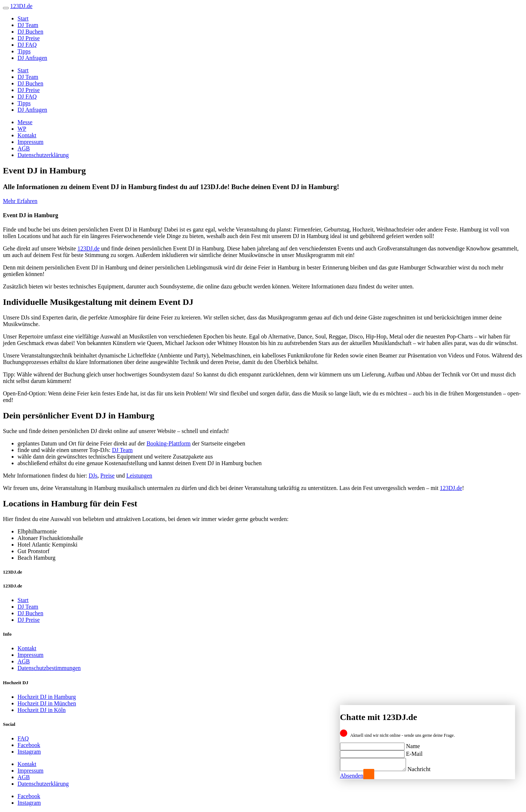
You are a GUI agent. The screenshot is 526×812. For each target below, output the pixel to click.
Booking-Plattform (169, 443)
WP (22, 129)
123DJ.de (88, 248)
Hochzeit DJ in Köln (42, 710)
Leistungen (139, 476)
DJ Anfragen (32, 58)
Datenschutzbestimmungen (49, 668)
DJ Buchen (30, 32)
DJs (93, 476)
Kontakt (27, 135)
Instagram (29, 752)
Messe (25, 122)
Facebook (29, 745)
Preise (107, 476)
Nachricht (426, 769)
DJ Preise (29, 38)
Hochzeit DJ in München (47, 703)
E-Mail (414, 752)
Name (413, 744)
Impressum (30, 142)
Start (23, 18)
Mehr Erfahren (20, 201)
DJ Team (28, 25)
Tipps (24, 51)
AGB (24, 148)
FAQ (23, 738)
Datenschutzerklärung (43, 155)
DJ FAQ (27, 45)
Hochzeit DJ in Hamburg (47, 697)
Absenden (352, 776)
